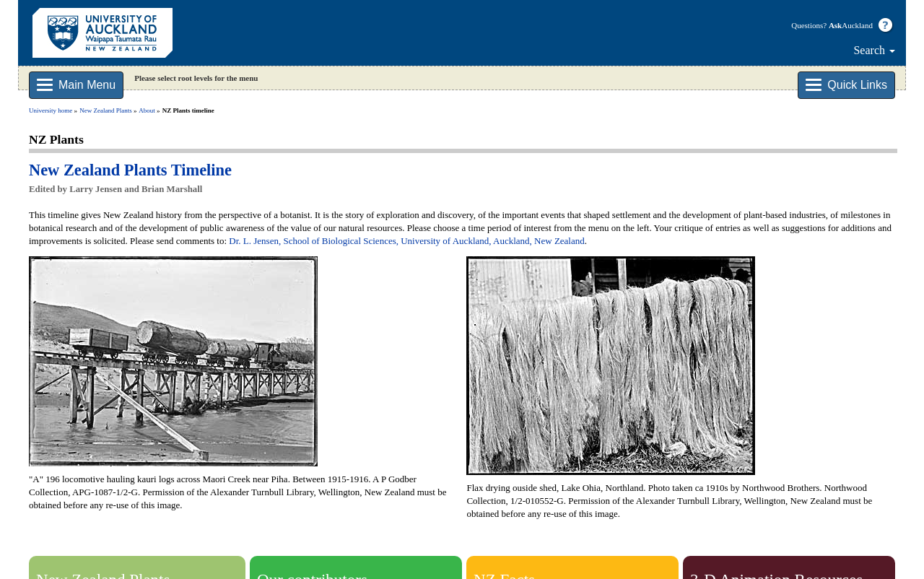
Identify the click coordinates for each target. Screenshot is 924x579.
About (147, 110)
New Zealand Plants (105, 110)
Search (874, 50)
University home (51, 110)
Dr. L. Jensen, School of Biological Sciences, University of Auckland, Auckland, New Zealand (406, 241)
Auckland (851, 25)
